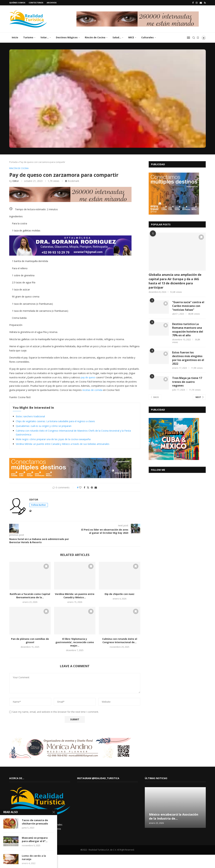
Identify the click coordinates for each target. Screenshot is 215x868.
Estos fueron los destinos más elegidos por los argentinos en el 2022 (188, 358)
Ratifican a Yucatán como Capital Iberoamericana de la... (30, 596)
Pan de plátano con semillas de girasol (30, 641)
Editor (16, 181)
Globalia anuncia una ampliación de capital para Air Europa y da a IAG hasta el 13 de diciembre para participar (175, 281)
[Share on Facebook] (84, 487)
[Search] (194, 38)
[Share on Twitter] (88, 487)
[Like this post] (80, 487)
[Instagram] (197, 3)
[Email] (201, 3)
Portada (13, 162)
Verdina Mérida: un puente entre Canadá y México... (75, 596)
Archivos (52, 3)
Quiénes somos (17, 3)
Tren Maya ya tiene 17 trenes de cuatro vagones (187, 382)
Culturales (147, 37)
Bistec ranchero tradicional (30, 416)
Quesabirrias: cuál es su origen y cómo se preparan (44, 426)
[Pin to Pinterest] (92, 487)
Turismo (28, 37)
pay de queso (88, 377)
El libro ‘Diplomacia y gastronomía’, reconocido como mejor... (75, 642)
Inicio (15, 37)
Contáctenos (36, 3)
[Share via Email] (96, 487)
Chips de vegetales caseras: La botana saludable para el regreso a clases (55, 421)
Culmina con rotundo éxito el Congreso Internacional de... (120, 641)
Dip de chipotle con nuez (120, 594)
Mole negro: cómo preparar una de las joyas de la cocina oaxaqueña (53, 439)
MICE (131, 37)
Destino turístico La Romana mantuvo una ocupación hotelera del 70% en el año (188, 330)
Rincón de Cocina (95, 37)
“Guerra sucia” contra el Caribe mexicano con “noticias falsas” (188, 306)
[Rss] (205, 3)
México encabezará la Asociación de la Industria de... (174, 816)
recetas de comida (92, 390)
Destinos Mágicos (67, 37)
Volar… (45, 37)
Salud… (117, 37)
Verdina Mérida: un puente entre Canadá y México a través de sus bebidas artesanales (63, 444)
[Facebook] (193, 3)
